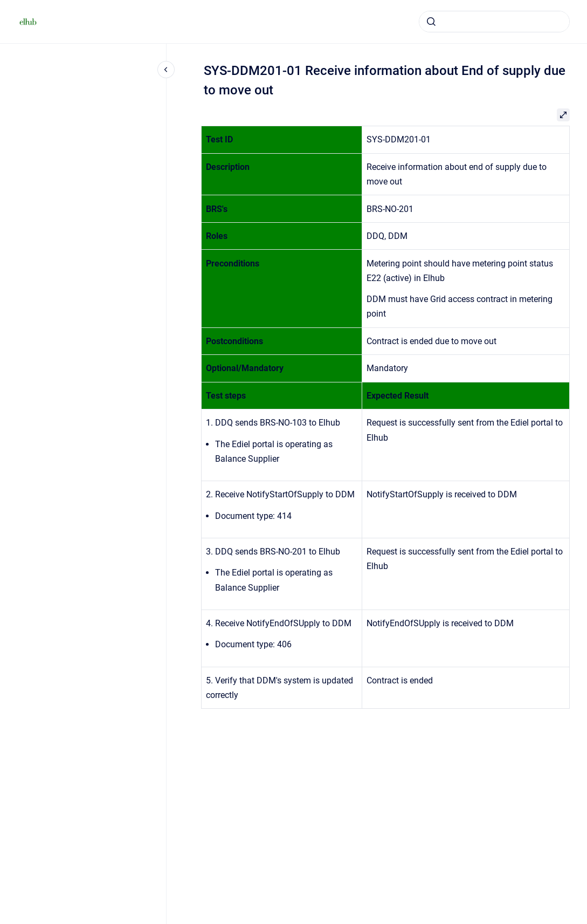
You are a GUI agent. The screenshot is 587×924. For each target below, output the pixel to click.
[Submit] (431, 22)
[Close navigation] (166, 70)
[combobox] (494, 22)
